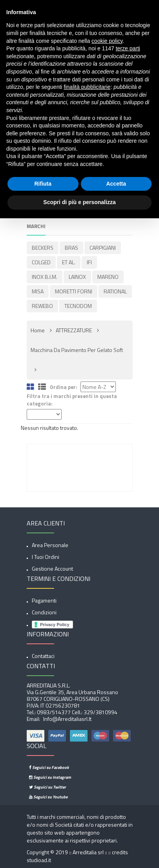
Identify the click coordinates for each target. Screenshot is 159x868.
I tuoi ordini (46, 557)
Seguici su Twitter (48, 787)
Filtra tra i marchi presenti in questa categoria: (72, 400)
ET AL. (69, 262)
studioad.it (39, 860)
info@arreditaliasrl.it (67, 719)
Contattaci (43, 656)
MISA (38, 291)
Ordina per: (64, 387)
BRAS (71, 248)
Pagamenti (44, 600)
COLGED (41, 262)
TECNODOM (78, 306)
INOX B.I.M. (45, 277)
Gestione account (52, 569)
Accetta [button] (116, 184)
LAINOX (77, 277)
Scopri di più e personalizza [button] (79, 202)
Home (38, 330)
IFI (89, 262)
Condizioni (44, 612)
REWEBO (42, 306)
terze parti (128, 48)
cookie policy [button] (107, 41)
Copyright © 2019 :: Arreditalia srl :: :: (69, 852)
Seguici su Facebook (49, 767)
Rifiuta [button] (43, 184)
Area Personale (50, 545)
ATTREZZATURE (74, 330)
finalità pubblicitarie (87, 87)
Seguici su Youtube (48, 797)
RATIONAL (115, 291)
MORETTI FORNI (74, 291)
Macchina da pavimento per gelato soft (77, 350)
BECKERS (43, 248)
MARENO (108, 277)
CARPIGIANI (103, 248)
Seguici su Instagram (50, 777)
